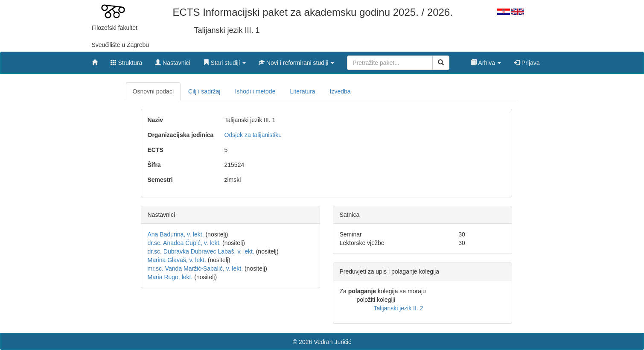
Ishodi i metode (255, 91)
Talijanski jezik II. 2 (399, 308)
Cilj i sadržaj (204, 91)
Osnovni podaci (153, 91)
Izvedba (340, 91)
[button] (224, 61)
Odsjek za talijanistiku (253, 135)
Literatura (302, 91)
